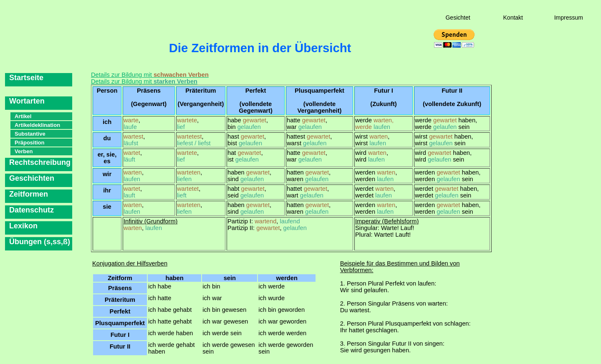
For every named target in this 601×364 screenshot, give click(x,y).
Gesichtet (458, 18)
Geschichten (32, 178)
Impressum (569, 18)
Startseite (26, 78)
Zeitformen (29, 194)
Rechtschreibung (40, 162)
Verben (24, 151)
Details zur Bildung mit (150, 75)
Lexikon (23, 226)
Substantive (30, 134)
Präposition (30, 143)
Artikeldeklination (37, 125)
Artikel (23, 116)
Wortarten (27, 101)
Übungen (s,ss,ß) (40, 242)
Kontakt (513, 18)
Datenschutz (32, 210)
